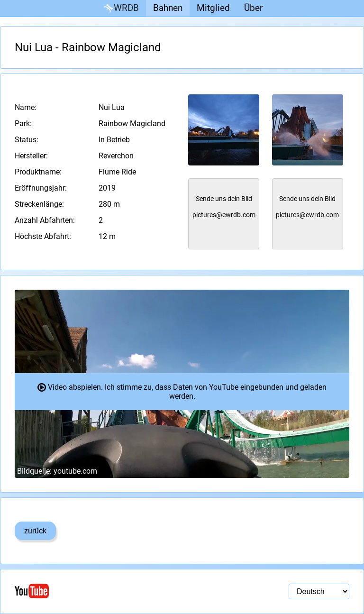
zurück (35, 531)
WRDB (120, 8)
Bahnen (168, 8)
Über (253, 8)
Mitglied (213, 8)
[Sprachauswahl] (319, 591)
